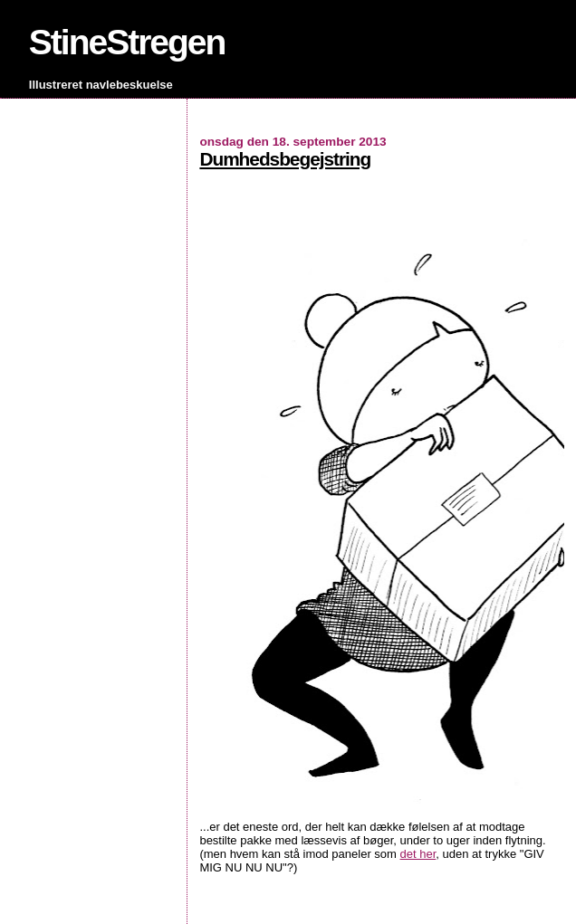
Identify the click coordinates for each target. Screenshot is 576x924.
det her (418, 854)
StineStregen (127, 42)
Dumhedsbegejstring (285, 159)
